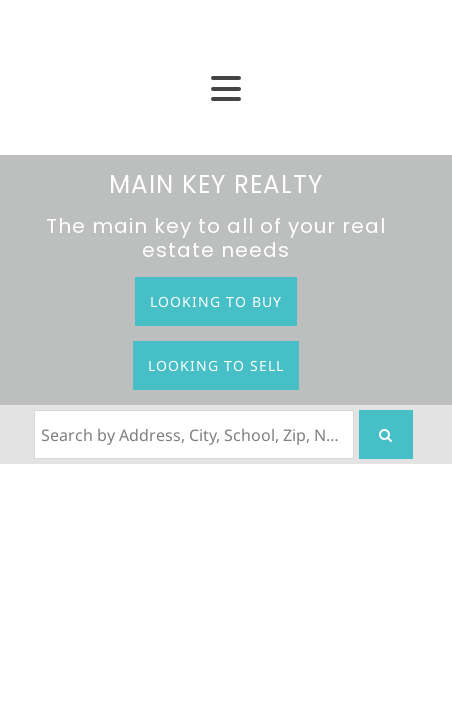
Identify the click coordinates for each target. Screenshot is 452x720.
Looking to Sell (216, 365)
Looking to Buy (216, 301)
